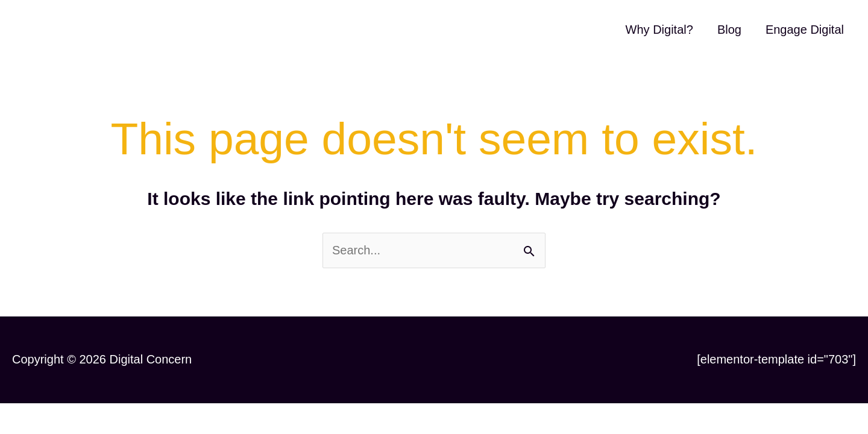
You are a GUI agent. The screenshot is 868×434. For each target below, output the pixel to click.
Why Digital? (659, 30)
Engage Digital (805, 30)
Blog (729, 30)
